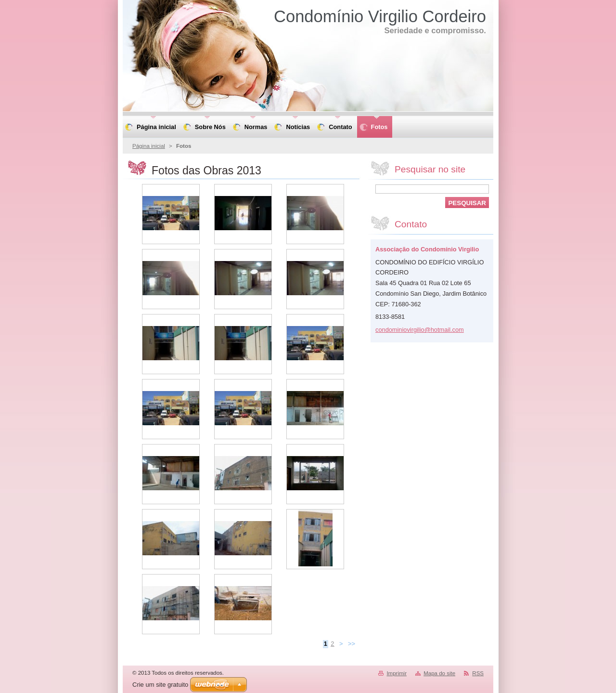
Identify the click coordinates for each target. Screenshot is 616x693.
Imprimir (397, 673)
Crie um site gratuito (160, 685)
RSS (478, 673)
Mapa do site (439, 673)
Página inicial (149, 146)
